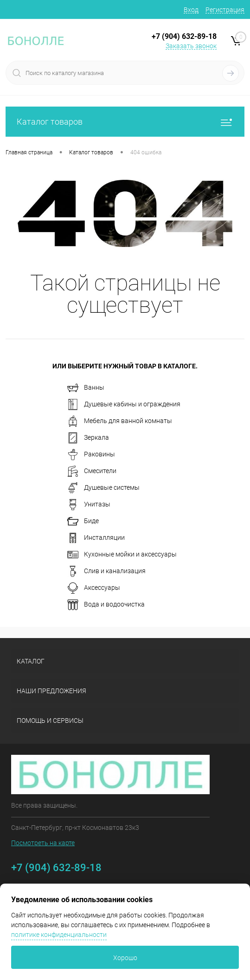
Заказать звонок (191, 46)
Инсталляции (96, 538)
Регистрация (225, 10)
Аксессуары (94, 588)
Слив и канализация (106, 571)
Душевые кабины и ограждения (124, 405)
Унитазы (89, 505)
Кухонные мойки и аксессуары (122, 555)
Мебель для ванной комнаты (120, 421)
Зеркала (88, 438)
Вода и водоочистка (106, 605)
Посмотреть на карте (43, 843)
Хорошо (125, 958)
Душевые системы (103, 488)
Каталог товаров (125, 122)
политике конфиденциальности (59, 935)
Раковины (91, 455)
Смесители (92, 471)
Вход (191, 10)
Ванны (86, 388)
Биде (83, 521)
